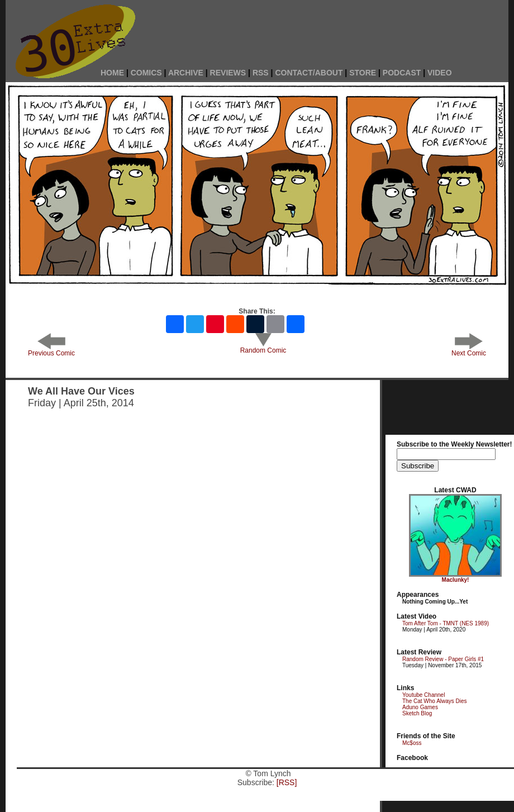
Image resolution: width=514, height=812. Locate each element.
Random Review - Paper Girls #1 (443, 659)
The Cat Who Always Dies (435, 701)
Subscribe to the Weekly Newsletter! (454, 444)
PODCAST (402, 73)
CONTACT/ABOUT (309, 73)
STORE (363, 73)
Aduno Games (420, 707)
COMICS (146, 73)
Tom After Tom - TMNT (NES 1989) (446, 623)
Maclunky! (456, 580)
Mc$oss (412, 743)
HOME (112, 73)
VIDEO (440, 73)
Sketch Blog (417, 713)
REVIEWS (228, 73)
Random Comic (263, 347)
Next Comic (469, 350)
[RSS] (287, 782)
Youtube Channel (423, 695)
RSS (261, 73)
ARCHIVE (186, 73)
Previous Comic (51, 350)
